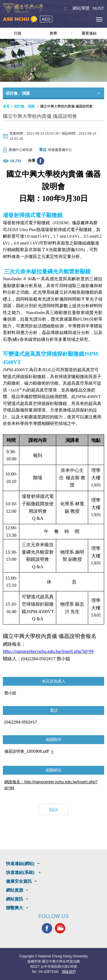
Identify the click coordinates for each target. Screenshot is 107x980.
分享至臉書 (41, 161)
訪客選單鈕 (86, 19)
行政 (18, 33)
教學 (53, 33)
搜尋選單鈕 (73, 19)
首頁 (6, 106)
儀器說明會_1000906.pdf (27, 751)
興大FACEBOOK (47, 928)
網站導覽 (81, 8)
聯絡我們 (69, 972)
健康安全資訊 (19, 881)
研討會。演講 (24, 106)
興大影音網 (60, 928)
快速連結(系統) (21, 872)
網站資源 (15, 890)
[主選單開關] (99, 19)
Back (53, 809)
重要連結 (89, 33)
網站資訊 (15, 899)
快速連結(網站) (20, 863)
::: (65, 8)
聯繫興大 (15, 908)
